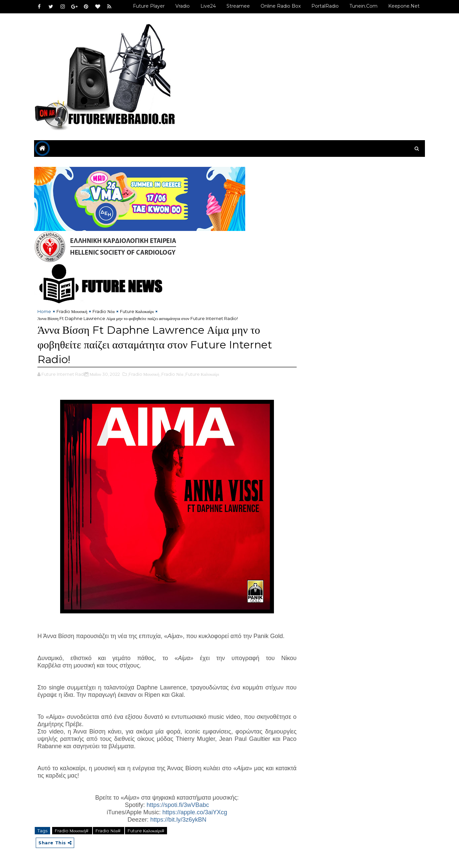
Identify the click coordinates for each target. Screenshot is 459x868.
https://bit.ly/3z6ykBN (178, 820)
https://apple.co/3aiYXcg (195, 812)
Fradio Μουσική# (72, 831)
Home (44, 311)
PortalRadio (325, 6)
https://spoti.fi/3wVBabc (178, 805)
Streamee (238, 6)
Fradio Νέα (104, 311)
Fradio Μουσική (72, 311)
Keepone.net (404, 6)
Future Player (149, 6)
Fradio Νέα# (109, 831)
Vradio (183, 6)
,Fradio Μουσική (143, 374)
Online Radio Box (281, 6)
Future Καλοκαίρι (137, 311)
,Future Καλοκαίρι (202, 374)
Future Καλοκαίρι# (146, 831)
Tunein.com (363, 6)
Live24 (208, 6)
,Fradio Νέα (172, 374)
